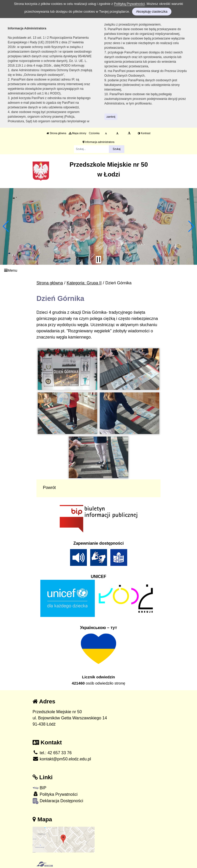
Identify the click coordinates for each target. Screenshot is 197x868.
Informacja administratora (99, 142)
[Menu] (98, 271)
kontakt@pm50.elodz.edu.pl (62, 759)
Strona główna (56, 133)
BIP (39, 788)
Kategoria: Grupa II (84, 283)
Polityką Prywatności (129, 4)
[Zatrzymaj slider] (98, 260)
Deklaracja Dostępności (58, 801)
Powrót (49, 488)
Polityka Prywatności (55, 794)
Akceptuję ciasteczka (152, 11)
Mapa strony (78, 133)
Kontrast (144, 133)
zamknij (111, 117)
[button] (6, 226)
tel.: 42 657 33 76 (52, 753)
